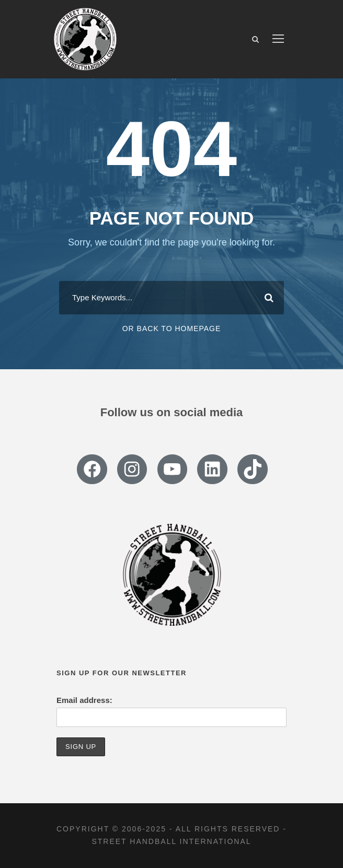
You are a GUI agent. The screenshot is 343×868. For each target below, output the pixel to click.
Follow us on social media (172, 412)
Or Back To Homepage (172, 329)
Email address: (84, 700)
